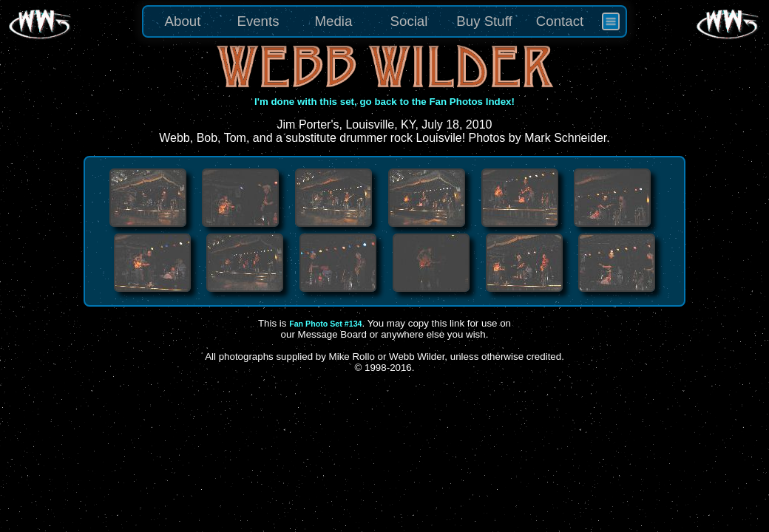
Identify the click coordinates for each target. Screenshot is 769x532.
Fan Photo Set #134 (325, 324)
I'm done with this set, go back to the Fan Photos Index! (384, 102)
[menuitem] (611, 21)
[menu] (384, 21)
